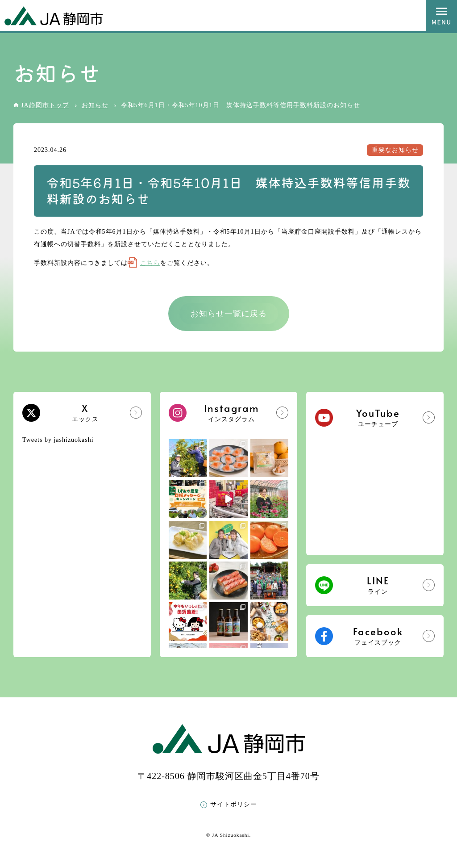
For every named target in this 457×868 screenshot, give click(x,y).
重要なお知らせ (395, 150)
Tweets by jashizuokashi (58, 440)
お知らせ (95, 105)
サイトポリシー (234, 804)
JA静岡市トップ (45, 105)
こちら (150, 263)
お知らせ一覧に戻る (229, 314)
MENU (441, 16)
